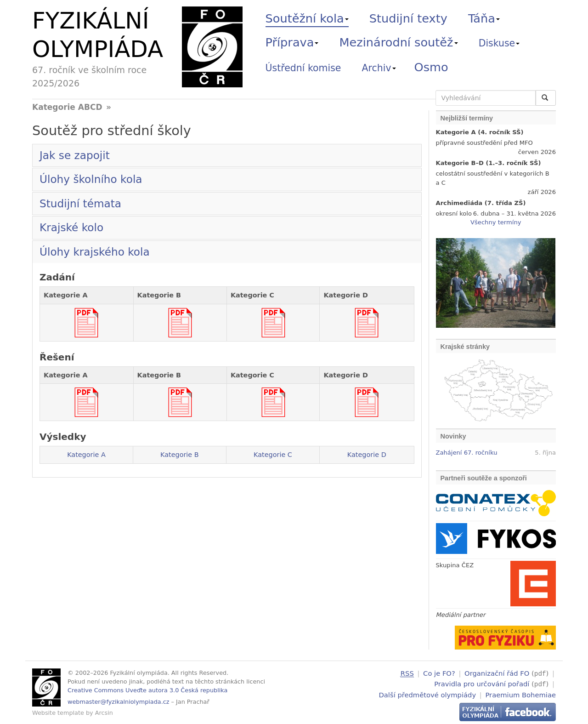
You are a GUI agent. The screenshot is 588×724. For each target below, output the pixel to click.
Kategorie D (367, 455)
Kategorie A (86, 455)
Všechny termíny (496, 222)
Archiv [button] (379, 68)
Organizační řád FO (497, 673)
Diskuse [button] (499, 43)
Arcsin (104, 713)
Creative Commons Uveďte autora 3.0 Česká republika (147, 690)
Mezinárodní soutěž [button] (399, 42)
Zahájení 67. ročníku (467, 453)
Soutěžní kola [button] (307, 18)
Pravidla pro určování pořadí (482, 683)
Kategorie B (180, 455)
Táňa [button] (484, 18)
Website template (58, 713)
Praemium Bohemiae (520, 693)
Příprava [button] (292, 42)
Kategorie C (273, 455)
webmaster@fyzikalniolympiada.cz (119, 702)
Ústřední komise (303, 68)
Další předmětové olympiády (428, 693)
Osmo (431, 67)
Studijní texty (408, 18)
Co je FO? (439, 673)
